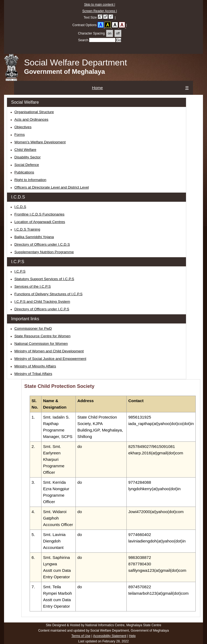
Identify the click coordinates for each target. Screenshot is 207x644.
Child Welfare (25, 150)
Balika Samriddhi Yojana (34, 237)
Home (97, 88)
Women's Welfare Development (40, 142)
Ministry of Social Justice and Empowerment (50, 359)
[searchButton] (119, 40)
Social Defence (27, 165)
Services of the (32, 286)
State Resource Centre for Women (42, 336)
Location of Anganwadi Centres (40, 222)
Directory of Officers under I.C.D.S (42, 244)
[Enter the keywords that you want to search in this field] (102, 40)
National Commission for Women (41, 344)
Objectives (23, 127)
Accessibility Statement (110, 636)
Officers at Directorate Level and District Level (51, 187)
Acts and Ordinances (31, 119)
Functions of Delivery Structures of (48, 294)
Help (132, 636)
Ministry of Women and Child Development (49, 351)
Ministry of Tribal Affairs (33, 374)
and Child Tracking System (42, 302)
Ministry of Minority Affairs (35, 366)
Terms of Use (81, 636)
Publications (24, 172)
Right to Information (30, 180)
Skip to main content (99, 5)
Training (27, 229)
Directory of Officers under (42, 309)
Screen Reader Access (99, 11)
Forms (20, 135)
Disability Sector (27, 157)
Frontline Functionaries (39, 214)
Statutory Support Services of (44, 279)
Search (97, 40)
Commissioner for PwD (33, 328)
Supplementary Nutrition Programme (44, 252)
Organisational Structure (34, 112)
